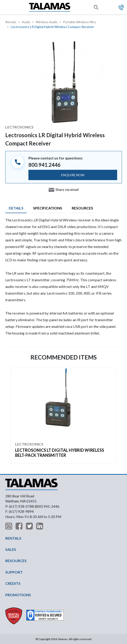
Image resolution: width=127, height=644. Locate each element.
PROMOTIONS (18, 595)
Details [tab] (16, 208)
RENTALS (13, 538)
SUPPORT (14, 572)
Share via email (67, 189)
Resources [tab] (82, 208)
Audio (26, 22)
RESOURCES (16, 561)
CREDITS (13, 583)
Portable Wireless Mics (80, 22)
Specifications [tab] (48, 208)
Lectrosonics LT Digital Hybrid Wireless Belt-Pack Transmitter (60, 453)
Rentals (11, 22)
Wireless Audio (47, 22)
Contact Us (121, 7)
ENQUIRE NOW (73, 175)
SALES (11, 549)
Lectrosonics (19, 127)
